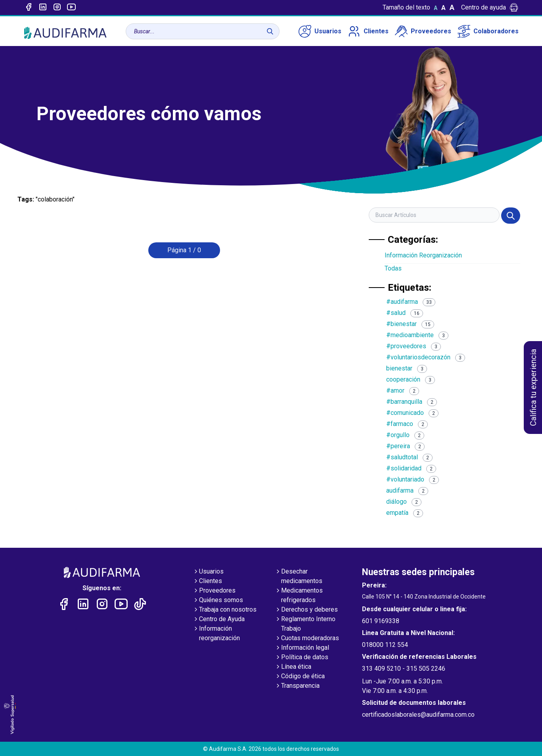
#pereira (405, 446)
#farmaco (407, 424)
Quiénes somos (218, 601)
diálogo (404, 502)
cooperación (411, 379)
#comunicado (412, 413)
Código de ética (300, 677)
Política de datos (302, 658)
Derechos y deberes (306, 610)
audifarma (407, 490)
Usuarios (320, 31)
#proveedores (414, 346)
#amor (403, 390)
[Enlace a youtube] (71, 8)
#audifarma (411, 302)
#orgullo (405, 435)
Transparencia (297, 686)
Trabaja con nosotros (225, 610)
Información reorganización (216, 634)
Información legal (302, 648)
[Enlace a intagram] (57, 8)
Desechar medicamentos (299, 577)
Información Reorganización (423, 255)
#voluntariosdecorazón (426, 357)
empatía (405, 513)
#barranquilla (412, 402)
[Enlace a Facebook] (29, 8)
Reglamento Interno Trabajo (305, 624)
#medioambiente (417, 335)
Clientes (368, 31)
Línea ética (293, 667)
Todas (393, 268)
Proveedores (423, 31)
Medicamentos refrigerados (299, 596)
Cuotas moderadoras (307, 639)
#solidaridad (411, 468)
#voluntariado (413, 479)
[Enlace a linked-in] (43, 8)
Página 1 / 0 (184, 250)
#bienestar (410, 324)
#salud (405, 313)
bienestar (407, 368)
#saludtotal (409, 457)
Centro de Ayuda (219, 620)
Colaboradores (488, 31)
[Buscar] (270, 31)
